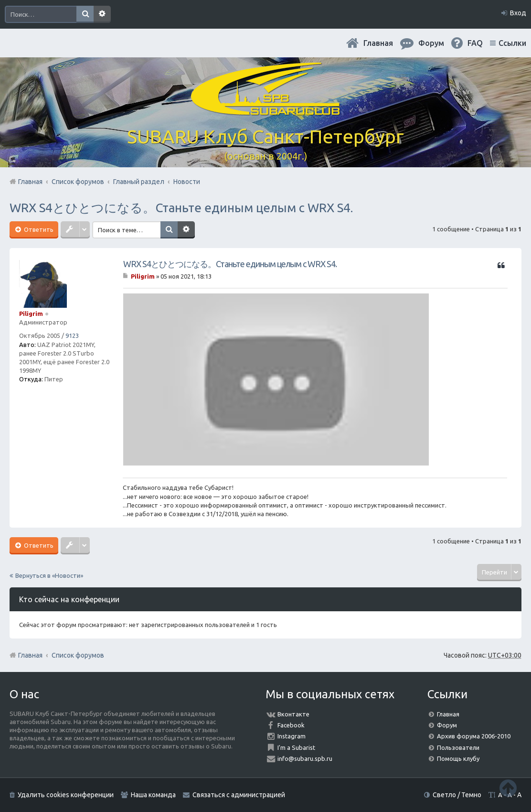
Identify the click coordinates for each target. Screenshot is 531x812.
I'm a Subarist (296, 747)
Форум (447, 725)
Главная (378, 43)
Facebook (291, 725)
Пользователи (458, 747)
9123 (72, 336)
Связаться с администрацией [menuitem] (239, 795)
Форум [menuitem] (431, 43)
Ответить (38, 229)
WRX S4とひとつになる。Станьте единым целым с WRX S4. (181, 208)
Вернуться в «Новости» (49, 575)
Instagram (292, 736)
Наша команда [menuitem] (153, 795)
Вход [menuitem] (518, 13)
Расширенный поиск (102, 14)
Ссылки (512, 43)
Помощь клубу (458, 758)
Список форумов (78, 655)
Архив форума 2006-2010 (474, 736)
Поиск (85, 14)
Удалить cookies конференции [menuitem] (66, 795)
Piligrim (31, 314)
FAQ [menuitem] (475, 43)
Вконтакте (293, 714)
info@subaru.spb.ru (305, 758)
